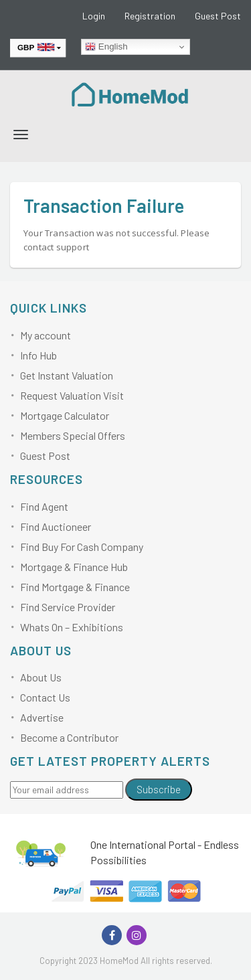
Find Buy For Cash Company (82, 547)
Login (94, 16)
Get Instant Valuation (67, 375)
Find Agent (44, 506)
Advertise (42, 717)
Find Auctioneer (56, 526)
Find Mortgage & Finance (75, 587)
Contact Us (45, 697)
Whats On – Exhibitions (72, 627)
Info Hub (38, 355)
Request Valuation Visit (72, 395)
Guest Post (218, 16)
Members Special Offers (73, 435)
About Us (41, 677)
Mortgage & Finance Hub (74, 567)
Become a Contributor (69, 737)
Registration (150, 16)
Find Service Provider (68, 607)
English (106, 47)
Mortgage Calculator (65, 415)
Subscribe (159, 789)
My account (46, 335)
